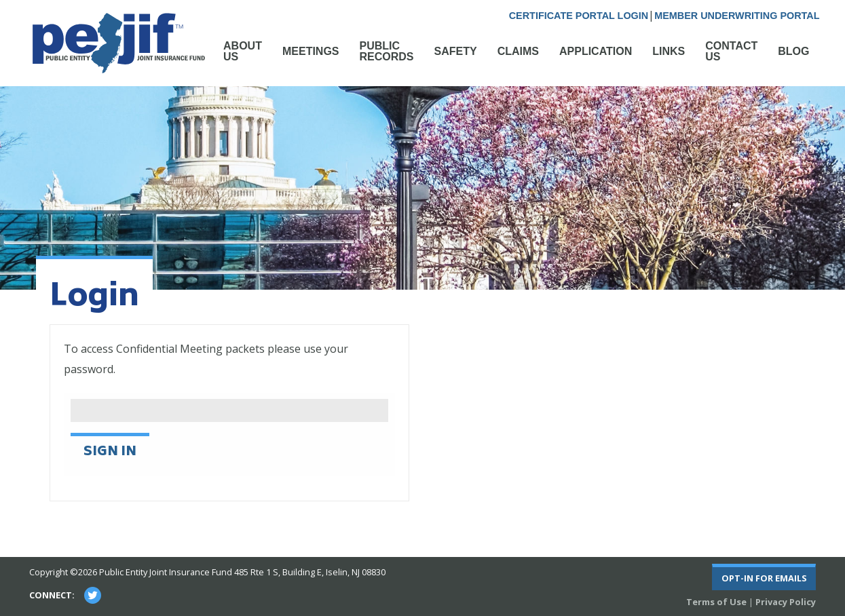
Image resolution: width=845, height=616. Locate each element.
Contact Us (731, 51)
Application (596, 51)
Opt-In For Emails (764, 578)
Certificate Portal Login (579, 16)
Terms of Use (716, 602)
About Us (243, 51)
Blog (793, 51)
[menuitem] (243, 58)
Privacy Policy (786, 602)
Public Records (387, 51)
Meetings (311, 51)
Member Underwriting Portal (737, 16)
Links (669, 51)
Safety (456, 51)
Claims (518, 51)
